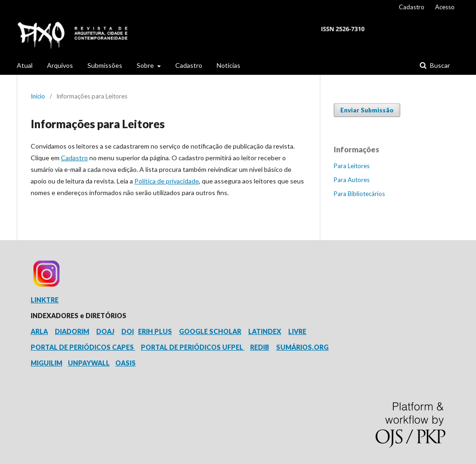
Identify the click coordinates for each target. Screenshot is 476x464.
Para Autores (352, 180)
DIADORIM (72, 331)
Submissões (105, 65)
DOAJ (105, 331)
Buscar (439, 65)
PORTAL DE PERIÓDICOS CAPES (83, 347)
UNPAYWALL (89, 363)
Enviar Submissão (367, 110)
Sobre (146, 65)
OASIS (126, 363)
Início (38, 96)
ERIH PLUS (155, 331)
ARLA (39, 331)
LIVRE (297, 331)
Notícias (228, 65)
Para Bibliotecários (359, 194)
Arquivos (60, 65)
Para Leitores (352, 166)
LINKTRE (45, 300)
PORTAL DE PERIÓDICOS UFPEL (193, 347)
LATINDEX (265, 331)
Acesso (445, 7)
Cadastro (189, 65)
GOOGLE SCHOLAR (210, 331)
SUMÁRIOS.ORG (302, 347)
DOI (128, 331)
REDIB (260, 347)
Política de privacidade (167, 181)
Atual (25, 65)
